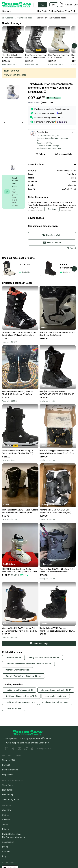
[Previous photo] (5, 123)
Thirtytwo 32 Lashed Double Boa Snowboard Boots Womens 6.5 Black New (13, 56)
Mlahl (5, 386)
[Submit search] (43, 5)
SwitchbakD (34, 50)
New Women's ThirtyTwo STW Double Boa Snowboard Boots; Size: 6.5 (59, 56)
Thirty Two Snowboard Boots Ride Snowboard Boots (28, 664)
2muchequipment (47, 505)
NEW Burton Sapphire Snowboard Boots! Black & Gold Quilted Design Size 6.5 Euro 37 (57, 452)
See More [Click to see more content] (52, 209)
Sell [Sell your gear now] (54, 5)
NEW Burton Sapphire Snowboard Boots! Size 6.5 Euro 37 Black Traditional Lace (19, 334)
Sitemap (6, 852)
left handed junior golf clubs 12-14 (56, 690)
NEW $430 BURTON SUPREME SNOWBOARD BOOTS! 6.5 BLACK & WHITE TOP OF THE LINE (57, 393)
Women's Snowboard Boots (18, 670)
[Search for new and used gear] (36, 5)
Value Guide (71, 11)
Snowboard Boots (25, 18)
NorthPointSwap (9, 564)
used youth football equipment (56, 702)
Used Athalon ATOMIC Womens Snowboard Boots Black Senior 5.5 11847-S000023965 (57, 630)
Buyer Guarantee (62, 109)
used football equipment (56, 696)
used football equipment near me (20, 702)
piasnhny (44, 623)
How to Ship (8, 795)
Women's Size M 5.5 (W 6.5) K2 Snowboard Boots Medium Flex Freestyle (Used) (20, 511)
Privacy (6, 829)
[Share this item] (45, 91)
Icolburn (6, 505)
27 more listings (39, 643)
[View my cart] (62, 5)
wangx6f (44, 327)
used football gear (14, 708)
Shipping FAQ (8, 760)
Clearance (6, 11)
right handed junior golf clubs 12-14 (21, 696)
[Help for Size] (34, 189)
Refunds (6, 765)
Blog (4, 856)
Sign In (69, 5)
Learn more (44, 743)
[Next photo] (22, 123)
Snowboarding (8, 18)
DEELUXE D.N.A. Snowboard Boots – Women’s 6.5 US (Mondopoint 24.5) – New (20, 570)
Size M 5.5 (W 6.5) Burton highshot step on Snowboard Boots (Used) (57, 334)
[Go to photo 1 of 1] (13, 168)
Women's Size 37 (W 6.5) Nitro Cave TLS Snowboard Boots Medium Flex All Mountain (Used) (56, 571)
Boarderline (8, 50)
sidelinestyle (8, 327)
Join (76, 5)
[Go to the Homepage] (17, 5)
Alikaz (6, 623)
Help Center (42, 11)
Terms (5, 824)
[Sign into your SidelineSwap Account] (52, 235)
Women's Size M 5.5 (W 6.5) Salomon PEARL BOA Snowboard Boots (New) (18, 393)
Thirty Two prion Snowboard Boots (51, 18)
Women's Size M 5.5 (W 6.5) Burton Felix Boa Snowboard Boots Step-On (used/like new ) (20, 630)
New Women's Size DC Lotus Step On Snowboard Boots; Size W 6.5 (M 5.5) (18, 452)
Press (5, 847)
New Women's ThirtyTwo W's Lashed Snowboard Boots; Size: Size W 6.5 (36, 56)
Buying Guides (44, 749)
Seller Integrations (11, 799)
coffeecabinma (46, 564)
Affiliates (6, 820)
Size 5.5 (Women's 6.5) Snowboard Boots (23, 676)
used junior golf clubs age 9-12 (19, 690)
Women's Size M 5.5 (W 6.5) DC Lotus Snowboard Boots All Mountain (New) (55, 511)
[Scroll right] (74, 46)
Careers (6, 815)
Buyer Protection (10, 770)
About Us (6, 810)
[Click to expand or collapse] (52, 165)
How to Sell (8, 790)
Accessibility (8, 842)
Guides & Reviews (56, 11)
